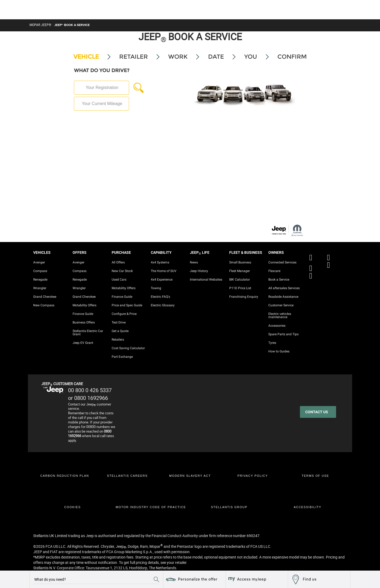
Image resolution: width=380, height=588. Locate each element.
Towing (156, 288)
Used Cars (119, 280)
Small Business (240, 262)
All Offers (118, 262)
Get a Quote (120, 331)
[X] (330, 254)
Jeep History (199, 271)
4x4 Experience (162, 280)
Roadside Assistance (283, 297)
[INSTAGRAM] (330, 265)
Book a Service (279, 280)
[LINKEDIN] (312, 276)
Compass (40, 271)
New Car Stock (122, 271)
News (194, 262)
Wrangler (40, 288)
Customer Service (281, 305)
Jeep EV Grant (83, 343)
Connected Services (282, 262)
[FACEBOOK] (312, 254)
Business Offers (84, 322)
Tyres (272, 343)
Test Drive (119, 322)
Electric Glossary (163, 305)
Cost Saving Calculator (128, 348)
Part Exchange (122, 357)
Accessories (277, 326)
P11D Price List (240, 288)
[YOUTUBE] (312, 265)
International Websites (206, 280)
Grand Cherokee (45, 297)
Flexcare (274, 271)
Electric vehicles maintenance (280, 315)
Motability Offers (84, 305)
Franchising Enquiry (244, 297)
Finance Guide (83, 314)
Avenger (39, 262)
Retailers (118, 340)
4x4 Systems (160, 262)
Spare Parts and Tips (283, 334)
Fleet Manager (240, 271)
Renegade (40, 280)
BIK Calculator (240, 280)
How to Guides (279, 351)
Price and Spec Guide (127, 305)
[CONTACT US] (318, 412)
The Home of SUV (164, 271)
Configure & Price (124, 314)
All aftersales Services (284, 288)
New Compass (44, 305)
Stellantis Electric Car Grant (88, 333)
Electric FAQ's (160, 297)
